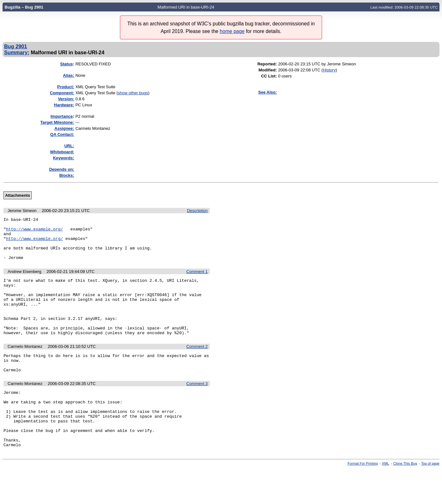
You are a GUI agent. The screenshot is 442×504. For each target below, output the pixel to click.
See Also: (268, 92)
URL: (69, 146)
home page (232, 31)
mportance (62, 116)
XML (386, 499)
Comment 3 (197, 407)
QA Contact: (62, 134)
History (329, 70)
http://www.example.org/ (34, 232)
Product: (66, 87)
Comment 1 (197, 280)
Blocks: (67, 175)
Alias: (68, 75)
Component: (62, 93)
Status (67, 64)
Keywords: (63, 158)
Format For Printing (363, 499)
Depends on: (62, 169)
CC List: (269, 76)
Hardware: (64, 105)
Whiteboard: (62, 152)
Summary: (17, 52)
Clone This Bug (405, 499)
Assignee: (64, 128)
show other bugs (133, 93)
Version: (66, 99)
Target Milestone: (57, 122)
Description (197, 211)
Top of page (430, 499)
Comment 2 (197, 366)
